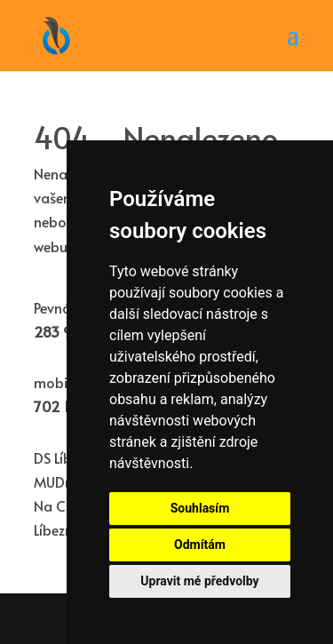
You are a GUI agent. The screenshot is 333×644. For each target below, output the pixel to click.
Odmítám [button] (200, 545)
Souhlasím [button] (200, 508)
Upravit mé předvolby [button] (199, 581)
